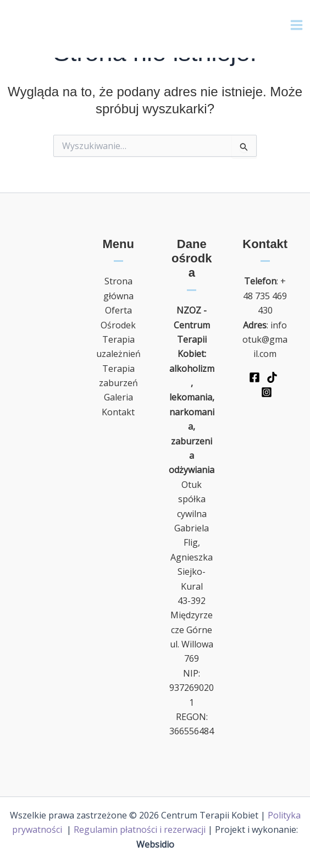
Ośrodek (118, 325)
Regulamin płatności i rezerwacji (140, 829)
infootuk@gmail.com (265, 340)
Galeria (118, 397)
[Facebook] (254, 377)
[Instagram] (267, 392)
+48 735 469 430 (265, 296)
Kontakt (118, 412)
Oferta (118, 310)
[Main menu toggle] (297, 25)
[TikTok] (272, 377)
